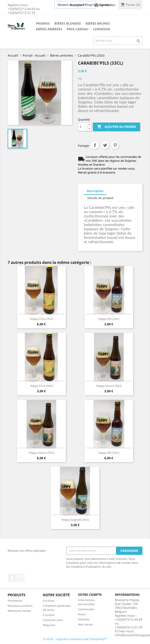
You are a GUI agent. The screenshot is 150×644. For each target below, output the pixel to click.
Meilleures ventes (19, 611)
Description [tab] (95, 191)
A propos (49, 615)
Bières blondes (68, 23)
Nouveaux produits (20, 606)
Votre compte (90, 595)
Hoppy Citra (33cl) (41, 386)
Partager (95, 145)
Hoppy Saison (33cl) (109, 386)
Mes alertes (86, 624)
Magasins (49, 625)
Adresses (84, 619)
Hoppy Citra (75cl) (41, 319)
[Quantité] (83, 127)
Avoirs (82, 614)
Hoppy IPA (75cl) (109, 453)
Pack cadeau (78, 29)
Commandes (86, 609)
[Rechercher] (118, 41)
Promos (43, 23)
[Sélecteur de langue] (78, 5)
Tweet (105, 145)
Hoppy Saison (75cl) (41, 453)
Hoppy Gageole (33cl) (75, 520)
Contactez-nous (53, 620)
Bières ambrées (49, 29)
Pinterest (115, 145)
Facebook (12, 578)
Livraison (102, 29)
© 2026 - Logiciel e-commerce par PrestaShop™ (75, 639)
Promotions (15, 601)
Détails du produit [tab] (100, 198)
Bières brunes (98, 23)
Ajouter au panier (117, 127)
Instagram (21, 578)
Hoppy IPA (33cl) (109, 319)
